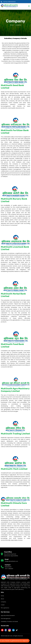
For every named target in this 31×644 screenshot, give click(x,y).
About (2, 599)
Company (3, 602)
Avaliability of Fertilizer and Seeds (9, 622)
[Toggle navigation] (29, 6)
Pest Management (6, 619)
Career (3, 605)
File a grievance (5, 608)
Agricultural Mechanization (8, 616)
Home (12, 25)
